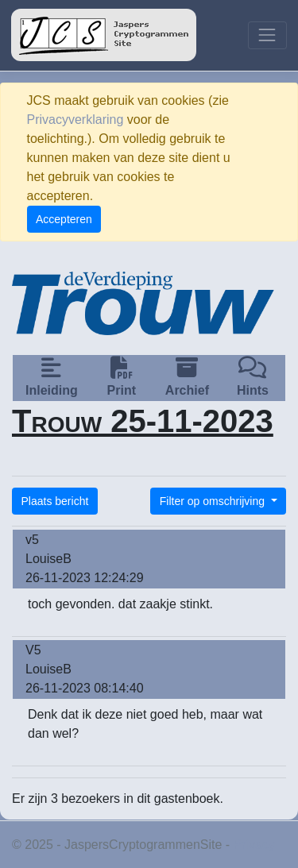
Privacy (254, 845)
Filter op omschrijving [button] (214, 501)
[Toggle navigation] (267, 35)
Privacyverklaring (75, 120)
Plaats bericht (55, 501)
